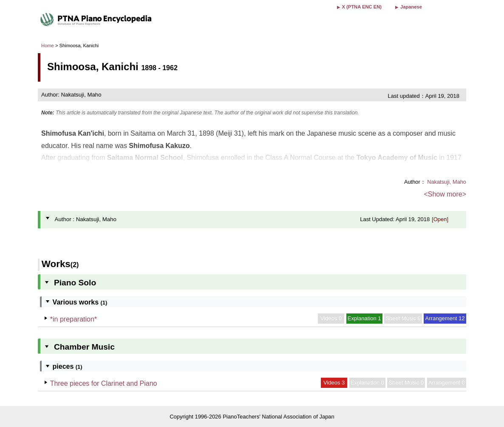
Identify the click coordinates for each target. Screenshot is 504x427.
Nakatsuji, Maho (447, 182)
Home (48, 46)
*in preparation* (74, 319)
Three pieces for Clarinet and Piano (104, 383)
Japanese (411, 7)
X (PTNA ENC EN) (362, 7)
